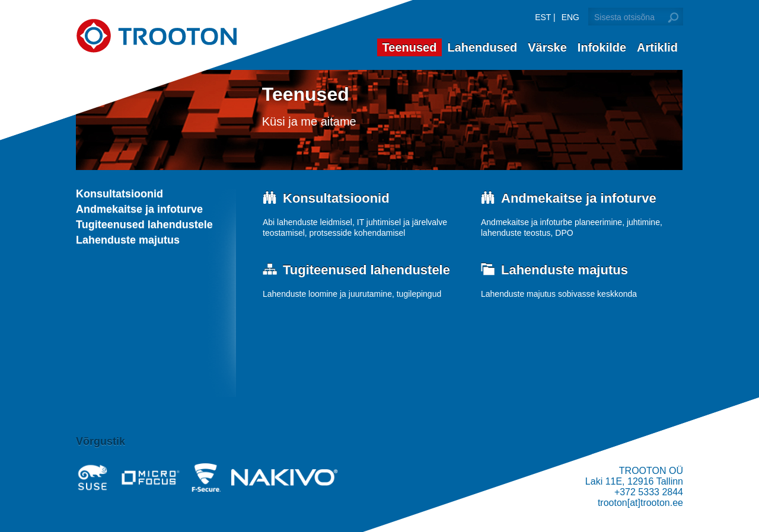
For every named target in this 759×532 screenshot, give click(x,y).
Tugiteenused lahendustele (144, 225)
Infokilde (602, 47)
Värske (547, 47)
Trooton (156, 36)
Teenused (410, 47)
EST (543, 17)
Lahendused (482, 47)
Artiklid (657, 47)
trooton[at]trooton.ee (640, 503)
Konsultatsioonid (119, 194)
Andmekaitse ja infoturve (139, 209)
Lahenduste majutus (128, 240)
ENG (570, 17)
